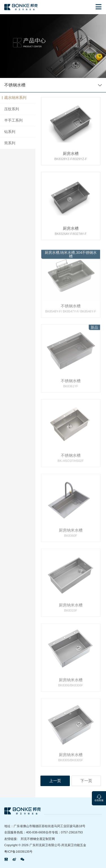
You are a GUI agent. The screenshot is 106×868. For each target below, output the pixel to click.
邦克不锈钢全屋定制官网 (38, 839)
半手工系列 (13, 120)
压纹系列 (12, 109)
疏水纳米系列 (15, 98)
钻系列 (10, 132)
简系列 (10, 143)
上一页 (55, 781)
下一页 (86, 781)
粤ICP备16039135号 (18, 852)
